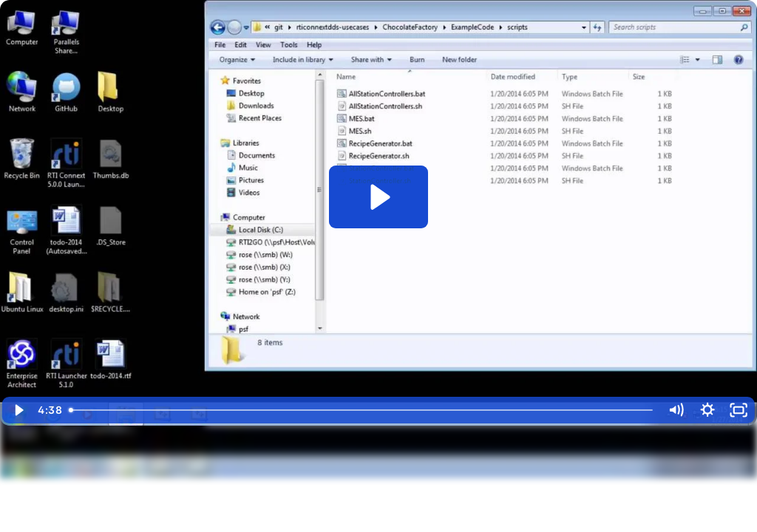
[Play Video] (18, 410)
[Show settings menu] (707, 410)
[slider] (361, 410)
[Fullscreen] (739, 410)
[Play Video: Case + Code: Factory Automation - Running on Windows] (378, 197)
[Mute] (676, 410)
